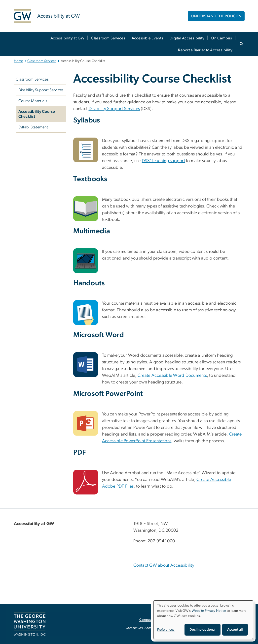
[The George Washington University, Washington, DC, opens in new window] (30, 624)
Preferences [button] (166, 630)
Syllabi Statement (33, 127)
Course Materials (33, 101)
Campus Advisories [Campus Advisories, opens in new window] (153, 620)
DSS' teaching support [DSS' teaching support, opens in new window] (163, 161)
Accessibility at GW (68, 38)
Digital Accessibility (187, 38)
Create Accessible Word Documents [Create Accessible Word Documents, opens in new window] (172, 376)
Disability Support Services (41, 90)
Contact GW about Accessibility (164, 565)
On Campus (221, 38)
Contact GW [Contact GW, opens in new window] (134, 628)
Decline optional (203, 630)
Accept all (235, 630)
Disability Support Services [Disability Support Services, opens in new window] (114, 109)
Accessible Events (147, 38)
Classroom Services (108, 38)
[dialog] (203, 620)
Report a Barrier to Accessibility (205, 50)
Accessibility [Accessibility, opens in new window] (153, 628)
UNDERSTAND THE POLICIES (216, 16)
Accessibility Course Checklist (37, 114)
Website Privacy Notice (209, 611)
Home (18, 61)
